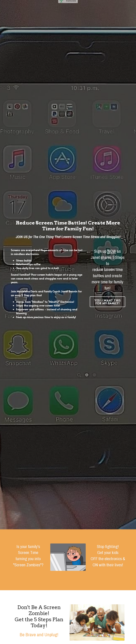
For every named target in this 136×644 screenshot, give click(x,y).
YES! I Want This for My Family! (107, 302)
